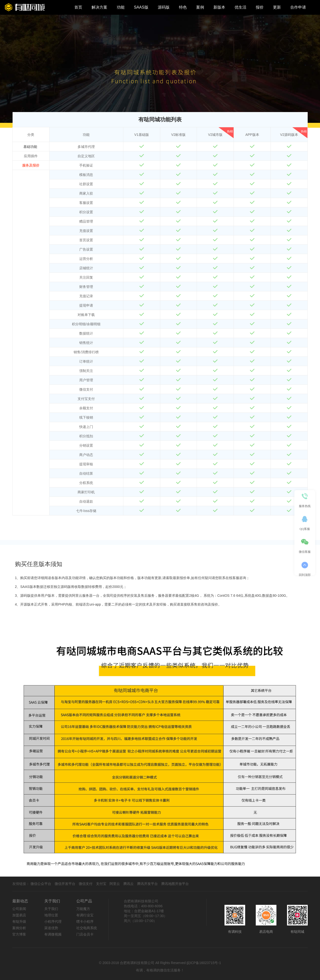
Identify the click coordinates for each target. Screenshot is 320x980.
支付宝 (101, 884)
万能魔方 (83, 909)
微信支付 (86, 884)
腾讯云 (128, 884)
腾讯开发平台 (147, 884)
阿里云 (115, 884)
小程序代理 (53, 922)
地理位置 (51, 915)
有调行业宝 (85, 915)
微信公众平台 (41, 884)
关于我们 (51, 909)
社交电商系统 (87, 928)
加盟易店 (19, 915)
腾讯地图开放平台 (175, 884)
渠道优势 (51, 928)
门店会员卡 (85, 934)
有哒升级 (19, 922)
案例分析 (19, 928)
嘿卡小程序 (85, 922)
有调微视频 (53, 934)
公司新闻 (19, 909)
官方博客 (19, 934)
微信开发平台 (65, 884)
